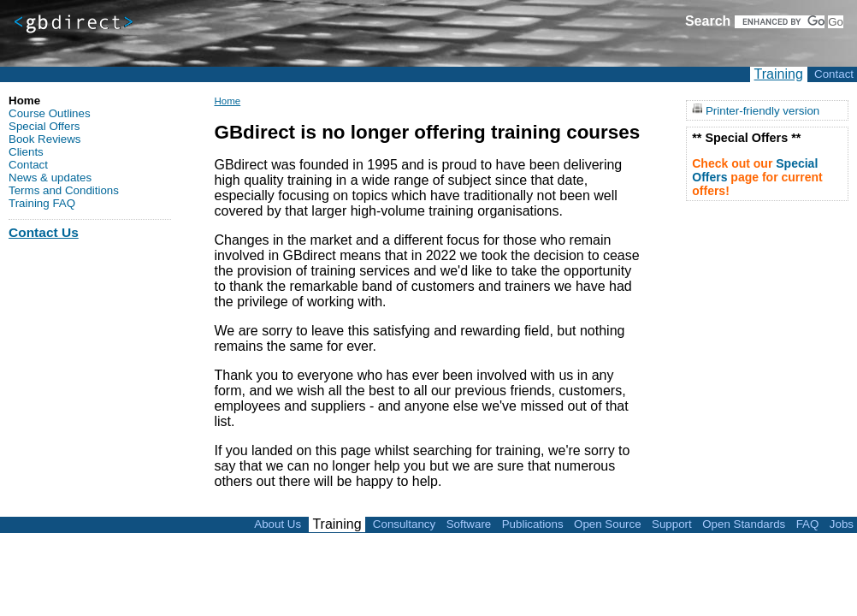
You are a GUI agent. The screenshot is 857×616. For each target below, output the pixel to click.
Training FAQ (42, 203)
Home (227, 101)
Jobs (842, 524)
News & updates (50, 178)
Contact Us (44, 232)
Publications (533, 524)
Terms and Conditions (64, 190)
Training (779, 74)
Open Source (608, 524)
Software (469, 524)
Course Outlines (50, 113)
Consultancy (404, 524)
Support (672, 524)
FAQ (808, 524)
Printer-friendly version (762, 110)
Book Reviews (44, 139)
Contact (834, 74)
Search (708, 21)
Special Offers (44, 126)
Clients (26, 152)
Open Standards (744, 524)
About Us (278, 524)
